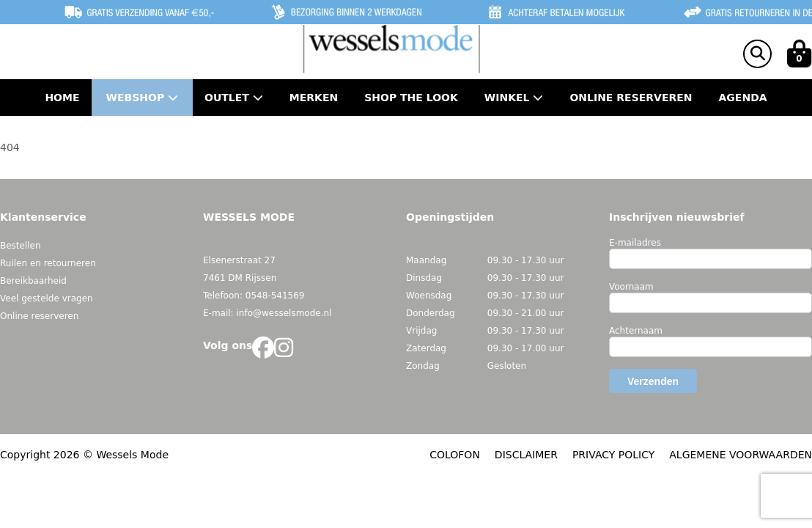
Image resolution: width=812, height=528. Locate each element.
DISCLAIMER (526, 455)
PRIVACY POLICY (613, 455)
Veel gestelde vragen (47, 298)
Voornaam (631, 287)
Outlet (234, 98)
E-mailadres (635, 243)
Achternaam (636, 331)
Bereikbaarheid (33, 281)
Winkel (514, 98)
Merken (314, 98)
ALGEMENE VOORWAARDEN (741, 455)
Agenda (743, 98)
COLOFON (455, 455)
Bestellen (21, 246)
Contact (406, 134)
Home (62, 98)
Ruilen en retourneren (48, 263)
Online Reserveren (631, 98)
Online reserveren (39, 316)
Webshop (143, 98)
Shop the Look (411, 98)
